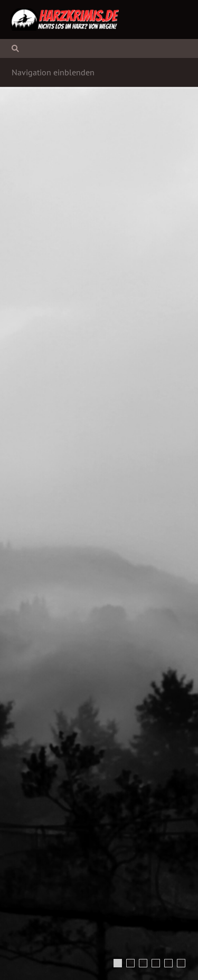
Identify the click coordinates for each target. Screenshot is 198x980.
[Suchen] (99, 48)
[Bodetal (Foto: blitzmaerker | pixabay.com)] (143, 963)
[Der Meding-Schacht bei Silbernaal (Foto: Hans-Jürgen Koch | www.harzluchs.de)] (181, 963)
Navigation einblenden (53, 72)
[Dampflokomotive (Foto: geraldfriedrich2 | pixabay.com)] (168, 963)
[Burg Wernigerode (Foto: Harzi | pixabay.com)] (156, 963)
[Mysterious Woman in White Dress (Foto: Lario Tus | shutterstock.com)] (118, 963)
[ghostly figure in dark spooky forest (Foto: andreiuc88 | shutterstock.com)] (130, 963)
